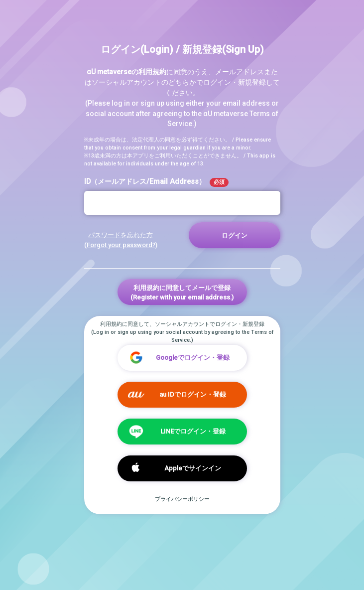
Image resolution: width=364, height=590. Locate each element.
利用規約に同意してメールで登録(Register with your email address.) (182, 293)
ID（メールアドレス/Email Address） (156, 182)
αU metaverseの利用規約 (126, 72)
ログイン (235, 235)
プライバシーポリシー (182, 499)
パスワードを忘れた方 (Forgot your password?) (121, 240)
